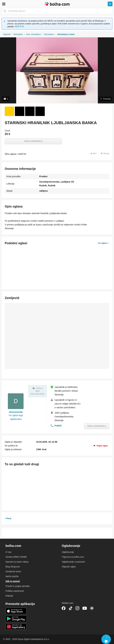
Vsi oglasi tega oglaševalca (16, 417)
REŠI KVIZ (19, 27)
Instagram (77, 608)
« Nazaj (8, 518)
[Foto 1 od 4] (9, 111)
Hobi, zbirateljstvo (33, 34)
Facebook (64, 608)
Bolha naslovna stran (57, 4)
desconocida (16, 412)
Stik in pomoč (13, 581)
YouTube (85, 608)
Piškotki (9, 596)
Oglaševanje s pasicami (73, 562)
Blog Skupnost (13, 567)
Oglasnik (7, 34)
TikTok (71, 608)
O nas (8, 552)
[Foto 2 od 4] (20, 111)
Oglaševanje (68, 552)
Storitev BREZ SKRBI (16, 557)
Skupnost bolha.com (92, 608)
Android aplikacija (16, 619)
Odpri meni (4, 4)
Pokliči (58, 426)
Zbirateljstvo (49, 34)
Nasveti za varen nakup (17, 562)
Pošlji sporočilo (33, 141)
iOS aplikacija (16, 611)
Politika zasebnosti (15, 591)
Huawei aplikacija (16, 627)
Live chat (106, 639)
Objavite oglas (69, 567)
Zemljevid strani (13, 571)
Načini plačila (12, 576)
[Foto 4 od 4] (40, 111)
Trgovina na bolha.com (73, 557)
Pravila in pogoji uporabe (18, 586)
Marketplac (18, 34)
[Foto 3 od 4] (30, 111)
